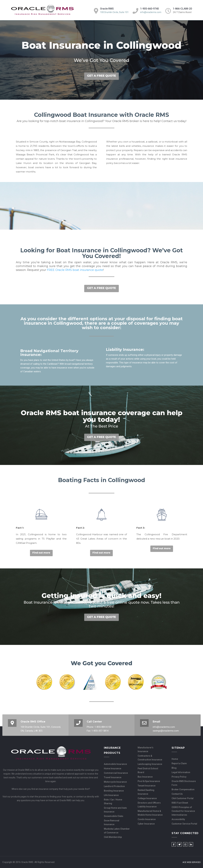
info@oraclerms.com (151, 12)
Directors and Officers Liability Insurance (149, 805)
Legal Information (181, 772)
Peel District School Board (148, 770)
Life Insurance (111, 795)
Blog (174, 768)
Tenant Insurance (147, 786)
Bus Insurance (145, 777)
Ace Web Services (192, 862)
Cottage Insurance (147, 798)
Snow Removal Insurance (112, 822)
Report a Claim (179, 763)
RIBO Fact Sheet (180, 803)
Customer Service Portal (184, 824)
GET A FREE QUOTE (101, 76)
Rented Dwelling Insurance (146, 792)
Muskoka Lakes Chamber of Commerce (117, 831)
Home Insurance (113, 769)
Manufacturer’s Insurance (146, 749)
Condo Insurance (147, 819)
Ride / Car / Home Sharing (113, 802)
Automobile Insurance (115, 764)
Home (175, 759)
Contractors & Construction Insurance (150, 758)
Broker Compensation (183, 789)
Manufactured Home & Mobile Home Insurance (150, 813)
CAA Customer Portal (183, 798)
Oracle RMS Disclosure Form (184, 783)
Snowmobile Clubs (114, 816)
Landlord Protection (114, 786)
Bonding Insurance (114, 791)
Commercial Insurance (116, 773)
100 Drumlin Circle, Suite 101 (114, 12)
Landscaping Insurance (150, 764)
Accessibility (178, 819)
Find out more (41, 553)
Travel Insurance (113, 777)
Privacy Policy (179, 777)
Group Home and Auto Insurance (115, 810)
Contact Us (177, 794)
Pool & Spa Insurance (149, 781)
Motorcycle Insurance (115, 782)
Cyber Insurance (146, 824)
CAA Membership (113, 837)
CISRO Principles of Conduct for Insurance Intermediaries (183, 811)
